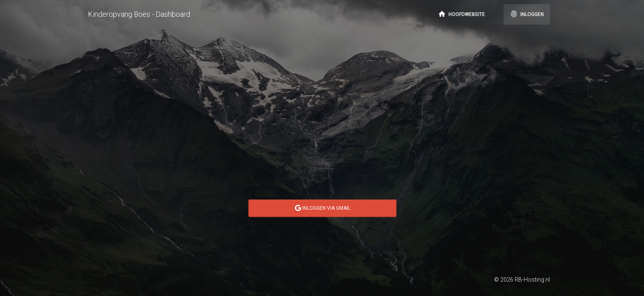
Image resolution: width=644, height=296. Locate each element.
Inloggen (527, 14)
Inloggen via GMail (323, 208)
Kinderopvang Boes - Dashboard (139, 14)
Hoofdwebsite (461, 14)
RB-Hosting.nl (532, 280)
